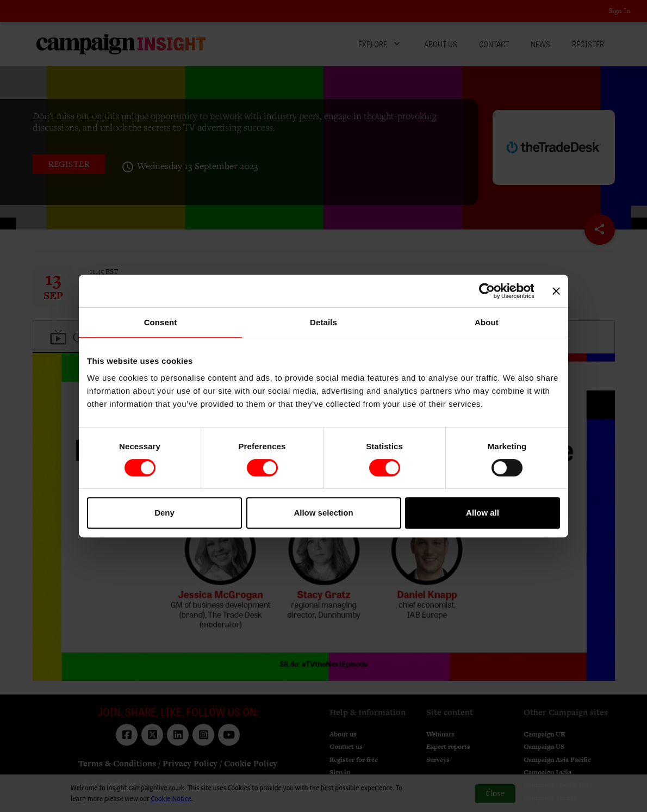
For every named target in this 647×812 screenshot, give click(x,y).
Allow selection (323, 513)
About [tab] (487, 322)
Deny (164, 513)
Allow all (483, 513)
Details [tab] (323, 322)
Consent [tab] (161, 322)
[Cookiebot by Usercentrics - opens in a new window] (486, 291)
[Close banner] (556, 291)
